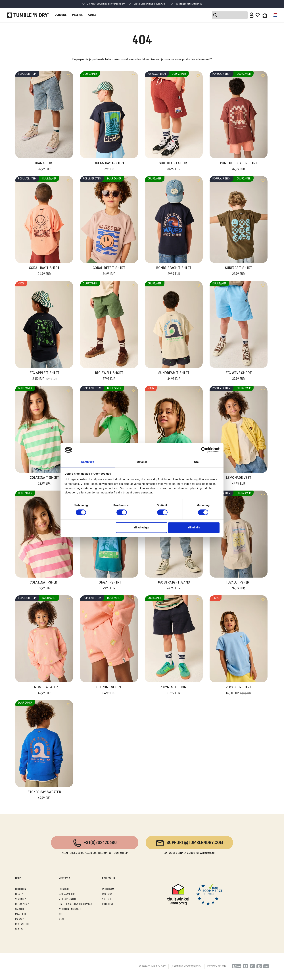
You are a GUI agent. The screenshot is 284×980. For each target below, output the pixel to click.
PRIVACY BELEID (217, 967)
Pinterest (108, 904)
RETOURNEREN (22, 904)
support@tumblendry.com (189, 843)
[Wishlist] (258, 15)
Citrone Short (109, 691)
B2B (60, 914)
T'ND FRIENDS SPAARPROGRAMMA (75, 904)
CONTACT (20, 929)
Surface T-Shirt (239, 271)
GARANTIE (20, 909)
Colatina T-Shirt (44, 481)
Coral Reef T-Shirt (109, 271)
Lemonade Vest (239, 481)
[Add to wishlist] (69, 76)
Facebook (107, 894)
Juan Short (44, 167)
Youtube (107, 899)
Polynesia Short (174, 691)
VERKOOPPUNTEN (67, 899)
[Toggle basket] (265, 15)
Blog (61, 919)
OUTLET (93, 15)
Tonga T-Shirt (109, 586)
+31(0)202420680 (95, 843)
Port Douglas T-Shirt (239, 167)
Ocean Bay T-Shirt (109, 167)
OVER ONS (64, 889)
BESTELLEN (21, 889)
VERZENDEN (21, 899)
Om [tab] (196, 462)
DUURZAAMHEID (67, 894)
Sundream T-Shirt (174, 376)
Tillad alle (194, 527)
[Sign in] (252, 15)
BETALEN (19, 894)
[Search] (230, 15)
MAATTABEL (21, 914)
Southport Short (174, 167)
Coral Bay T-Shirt (44, 271)
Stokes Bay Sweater (44, 795)
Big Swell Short (109, 376)
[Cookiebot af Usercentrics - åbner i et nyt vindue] (204, 450)
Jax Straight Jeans (174, 586)
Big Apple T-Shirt (44, 376)
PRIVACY (19, 919)
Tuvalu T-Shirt (238, 586)
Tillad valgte (141, 527)
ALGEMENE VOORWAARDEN (186, 967)
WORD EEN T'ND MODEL (70, 909)
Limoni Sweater (44, 691)
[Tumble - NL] (28, 15)
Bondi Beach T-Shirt (174, 271)
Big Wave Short (238, 376)
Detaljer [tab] (142, 462)
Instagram (108, 889)
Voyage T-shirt (238, 691)
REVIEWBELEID (22, 924)
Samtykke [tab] (88, 462)
